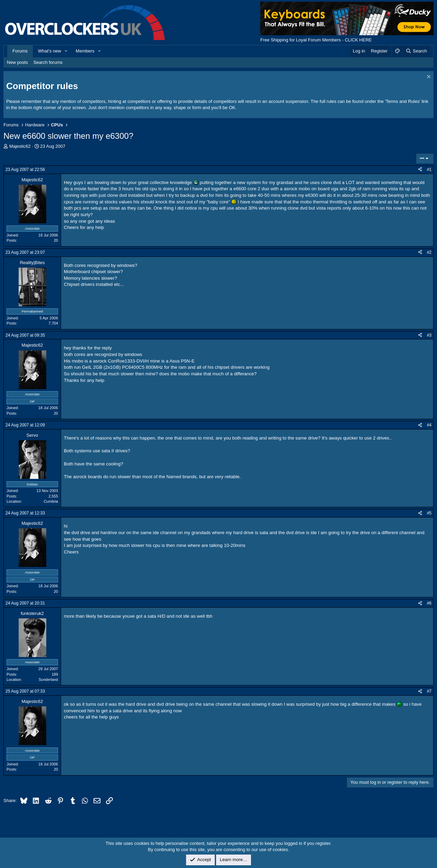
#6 (429, 603)
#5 (429, 513)
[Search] (416, 51)
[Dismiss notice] (428, 78)
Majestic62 (20, 146)
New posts (17, 62)
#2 (429, 252)
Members (85, 51)
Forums (20, 51)
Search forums (48, 62)
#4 (429, 425)
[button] (66, 51)
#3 (429, 335)
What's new (50, 51)
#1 (429, 170)
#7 (429, 691)
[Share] (420, 170)
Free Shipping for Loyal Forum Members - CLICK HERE (316, 40)
